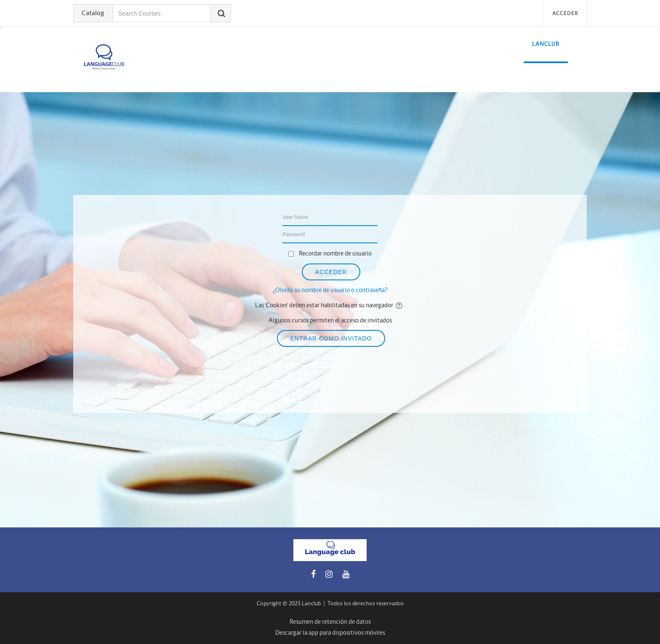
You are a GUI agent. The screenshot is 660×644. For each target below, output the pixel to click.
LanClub (546, 44)
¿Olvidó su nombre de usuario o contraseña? (330, 290)
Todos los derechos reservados (366, 603)
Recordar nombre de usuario (335, 253)
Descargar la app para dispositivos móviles (330, 633)
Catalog (93, 13)
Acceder (565, 13)
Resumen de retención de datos (330, 622)
